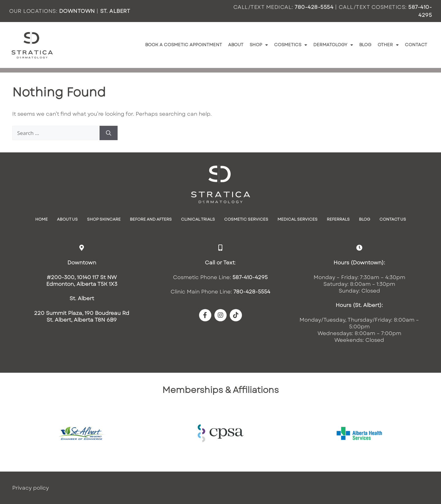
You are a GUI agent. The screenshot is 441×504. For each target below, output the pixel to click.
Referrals (338, 219)
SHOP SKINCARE (104, 219)
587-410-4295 (250, 277)
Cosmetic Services (246, 219)
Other (388, 45)
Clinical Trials (198, 219)
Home (41, 219)
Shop (259, 45)
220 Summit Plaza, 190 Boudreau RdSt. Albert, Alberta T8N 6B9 (82, 316)
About (236, 45)
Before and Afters (151, 219)
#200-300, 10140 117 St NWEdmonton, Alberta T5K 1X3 (82, 281)
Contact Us (393, 219)
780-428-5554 (314, 7)
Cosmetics (291, 45)
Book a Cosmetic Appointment (184, 45)
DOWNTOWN (77, 11)
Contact (416, 45)
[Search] (109, 133)
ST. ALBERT (115, 11)
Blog (365, 45)
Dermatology (333, 45)
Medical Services (298, 219)
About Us (67, 219)
